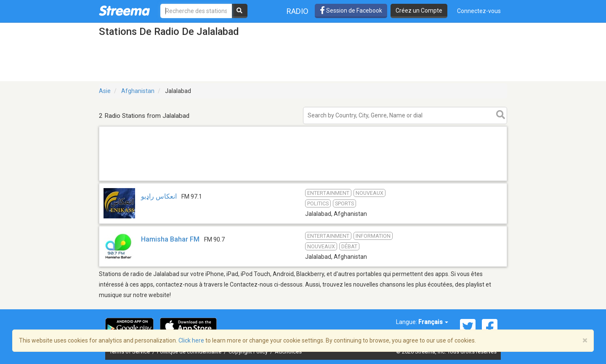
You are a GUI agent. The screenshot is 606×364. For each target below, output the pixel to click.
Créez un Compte (419, 11)
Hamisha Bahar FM (170, 239)
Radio (298, 11)
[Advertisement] (303, 180)
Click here (191, 340)
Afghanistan (138, 91)
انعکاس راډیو (159, 196)
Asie (105, 91)
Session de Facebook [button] (351, 11)
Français (433, 322)
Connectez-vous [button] (479, 11)
